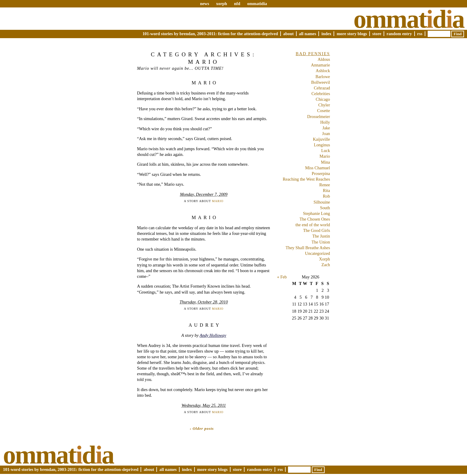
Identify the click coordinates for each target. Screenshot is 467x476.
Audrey (205, 325)
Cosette (324, 111)
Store (377, 34)
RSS (420, 34)
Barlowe (323, 77)
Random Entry (399, 34)
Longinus (322, 145)
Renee (325, 185)
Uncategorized (317, 253)
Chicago (323, 99)
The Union (321, 242)
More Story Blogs (352, 34)
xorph (221, 4)
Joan (326, 134)
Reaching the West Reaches (306, 179)
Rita (326, 190)
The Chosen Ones (315, 219)
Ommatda (409, 19)
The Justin (321, 236)
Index (326, 34)
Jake (326, 128)
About (288, 34)
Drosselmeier (319, 117)
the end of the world (313, 225)
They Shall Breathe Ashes (308, 248)
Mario (205, 83)
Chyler (324, 105)
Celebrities (321, 94)
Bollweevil (321, 82)
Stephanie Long (316, 213)
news (205, 4)
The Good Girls (317, 230)
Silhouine (322, 202)
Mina (326, 162)
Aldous (324, 59)
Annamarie (320, 65)
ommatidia (257, 4)
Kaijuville (321, 139)
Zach (326, 265)
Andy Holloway (213, 335)
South (325, 208)
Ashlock (323, 71)
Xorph (324, 259)
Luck (326, 151)
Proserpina (321, 173)
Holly (325, 122)
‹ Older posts (202, 428)
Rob (326, 196)
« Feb (282, 277)
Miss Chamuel (317, 168)
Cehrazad (322, 88)
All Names (308, 34)
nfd (237, 4)
